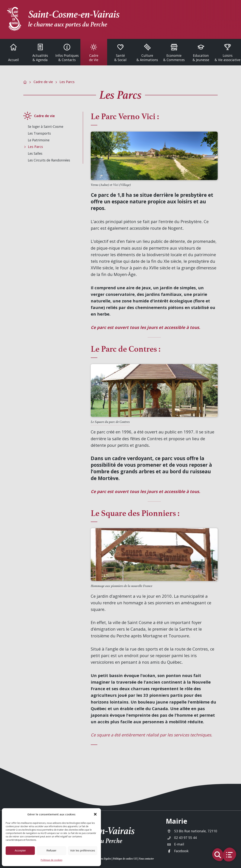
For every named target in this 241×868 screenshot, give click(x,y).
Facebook (181, 851)
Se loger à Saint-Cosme (46, 126)
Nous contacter (146, 859)
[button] (95, 814)
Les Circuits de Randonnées (49, 160)
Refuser (51, 850)
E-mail (179, 844)
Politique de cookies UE (125, 859)
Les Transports (39, 133)
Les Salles (35, 153)
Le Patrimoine (39, 140)
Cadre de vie (43, 82)
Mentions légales (102, 859)
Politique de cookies (51, 860)
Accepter (20, 850)
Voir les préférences (83, 850)
